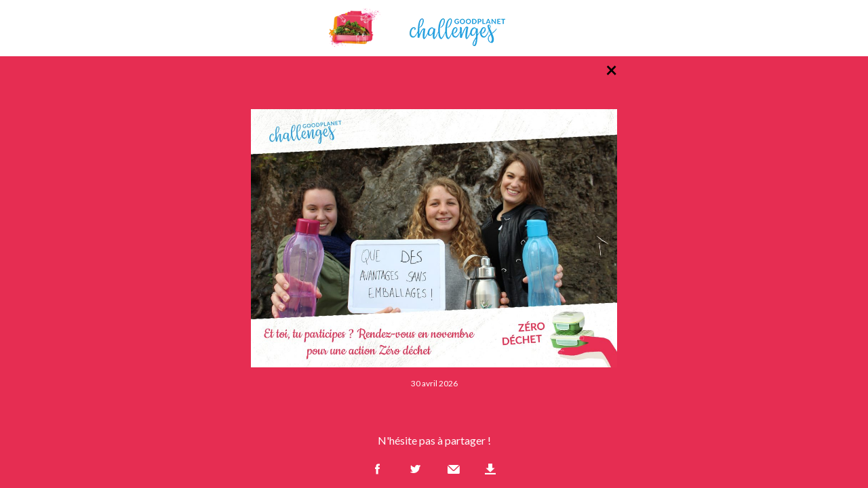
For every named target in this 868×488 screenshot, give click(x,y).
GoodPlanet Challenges (434, 28)
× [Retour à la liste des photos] (611, 69)
